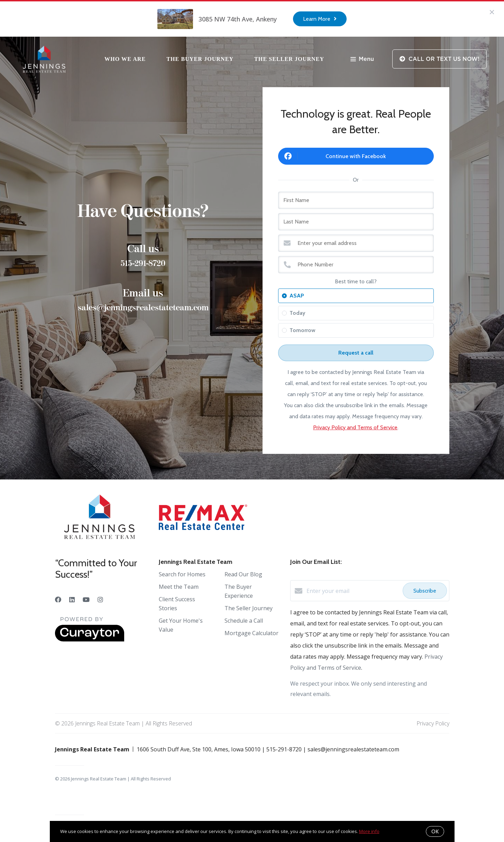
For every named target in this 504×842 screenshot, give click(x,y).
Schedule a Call (244, 621)
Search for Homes (182, 574)
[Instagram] (100, 600)
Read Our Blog (243, 574)
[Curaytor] (90, 640)
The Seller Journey (289, 59)
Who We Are (125, 59)
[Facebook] (58, 600)
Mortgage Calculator (251, 633)
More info (369, 831)
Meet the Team (179, 587)
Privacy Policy (433, 723)
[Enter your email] (353, 591)
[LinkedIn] (72, 600)
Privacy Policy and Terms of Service (355, 427)
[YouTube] (86, 600)
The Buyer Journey (200, 59)
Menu (362, 60)
